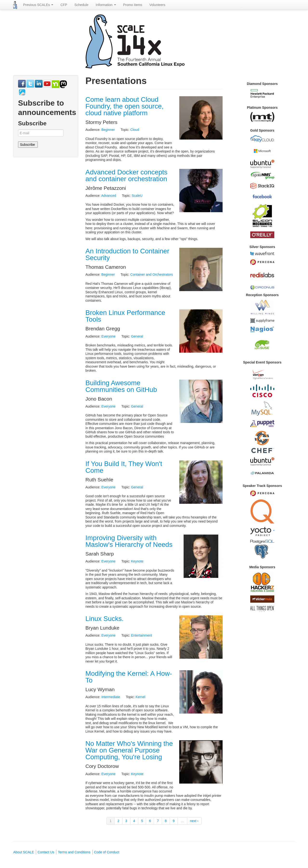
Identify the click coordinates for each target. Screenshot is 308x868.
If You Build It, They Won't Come (124, 467)
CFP (64, 5)
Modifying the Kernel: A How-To (129, 677)
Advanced (109, 196)
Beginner (108, 130)
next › (194, 821)
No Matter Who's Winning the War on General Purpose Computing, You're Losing (129, 750)
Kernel (140, 697)
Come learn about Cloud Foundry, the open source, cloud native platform (125, 106)
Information (106, 5)
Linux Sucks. (105, 619)
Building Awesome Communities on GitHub (121, 386)
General (137, 336)
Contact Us (46, 852)
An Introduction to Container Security (127, 254)
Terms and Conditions (74, 852)
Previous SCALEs (38, 5)
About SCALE (24, 852)
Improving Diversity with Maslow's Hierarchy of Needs (129, 541)
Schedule (81, 5)
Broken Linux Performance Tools (125, 316)
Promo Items (133, 5)
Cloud (135, 130)
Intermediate (111, 697)
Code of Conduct (107, 852)
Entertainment (142, 635)
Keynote (137, 561)
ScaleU (137, 196)
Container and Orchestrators (152, 274)
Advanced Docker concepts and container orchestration (126, 176)
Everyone (108, 336)
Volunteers (157, 5)
